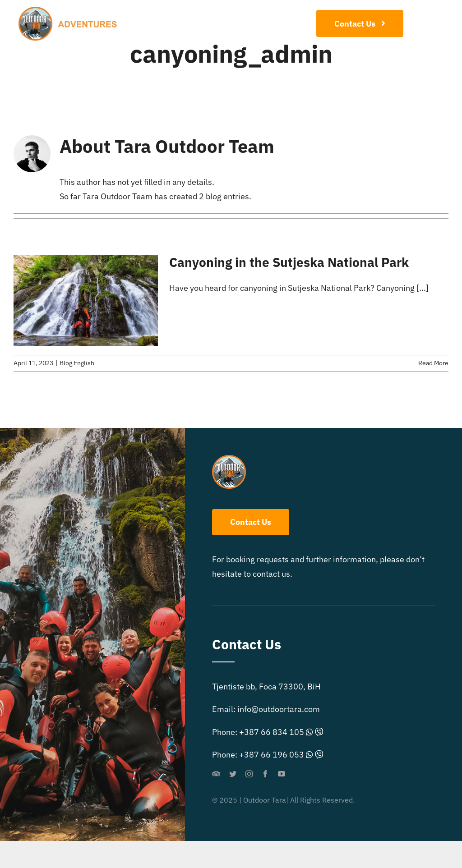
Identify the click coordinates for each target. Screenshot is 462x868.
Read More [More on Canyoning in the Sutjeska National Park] (433, 363)
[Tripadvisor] (216, 774)
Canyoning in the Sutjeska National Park (289, 262)
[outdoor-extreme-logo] (70, 11)
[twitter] (233, 774)
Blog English (77, 363)
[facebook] (265, 774)
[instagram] (249, 774)
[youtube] (282, 774)
